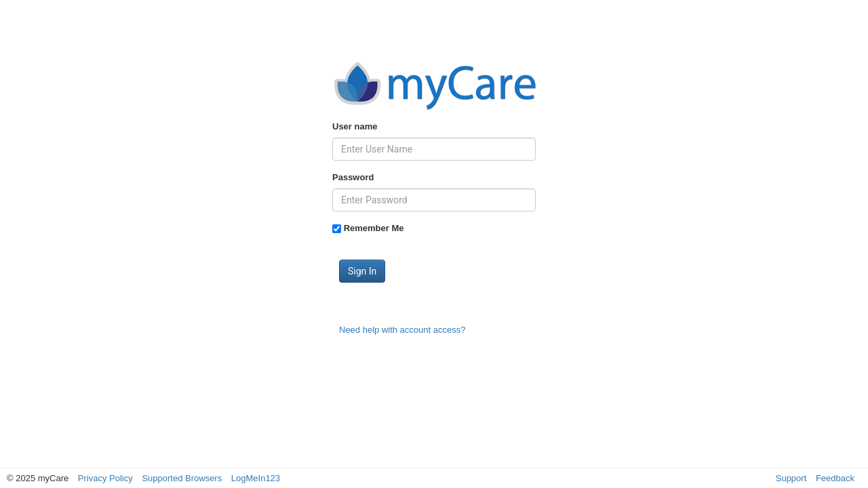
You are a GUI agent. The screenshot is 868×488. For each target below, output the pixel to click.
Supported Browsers (182, 478)
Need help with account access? (402, 330)
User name (355, 126)
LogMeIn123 (256, 478)
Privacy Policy (105, 478)
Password (353, 177)
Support (791, 478)
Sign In (362, 271)
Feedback (835, 478)
